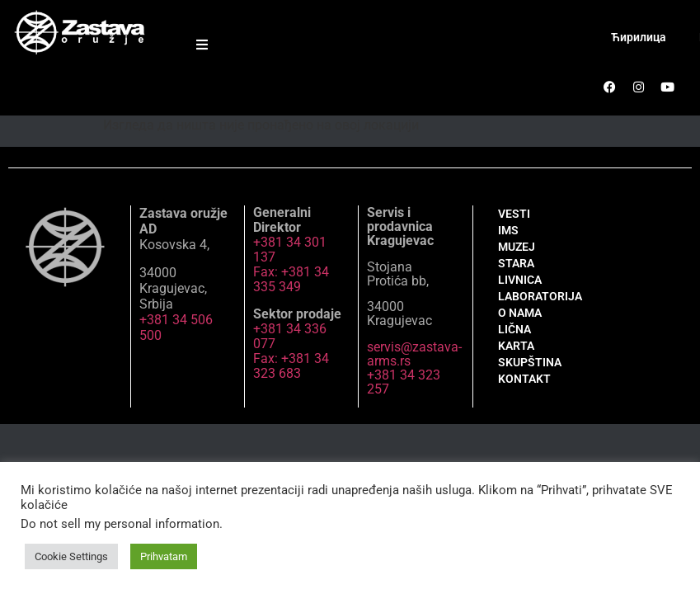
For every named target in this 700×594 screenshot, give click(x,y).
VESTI (514, 214)
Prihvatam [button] (164, 556)
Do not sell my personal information (120, 524)
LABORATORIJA (534, 296)
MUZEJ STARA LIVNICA (520, 263)
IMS (508, 230)
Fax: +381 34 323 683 (291, 366)
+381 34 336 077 (290, 336)
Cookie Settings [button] (71, 556)
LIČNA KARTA (516, 337)
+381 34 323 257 (404, 382)
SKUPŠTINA (530, 362)
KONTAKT (524, 379)
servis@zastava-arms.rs (414, 354)
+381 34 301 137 (290, 250)
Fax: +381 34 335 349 (291, 279)
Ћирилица (639, 37)
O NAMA (520, 313)
